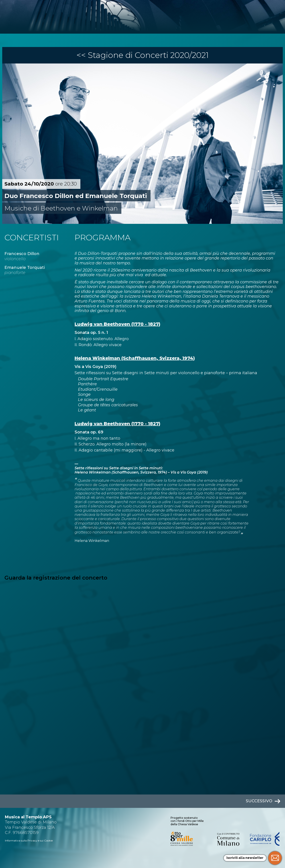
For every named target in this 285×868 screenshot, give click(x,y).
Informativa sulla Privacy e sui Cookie (29, 840)
